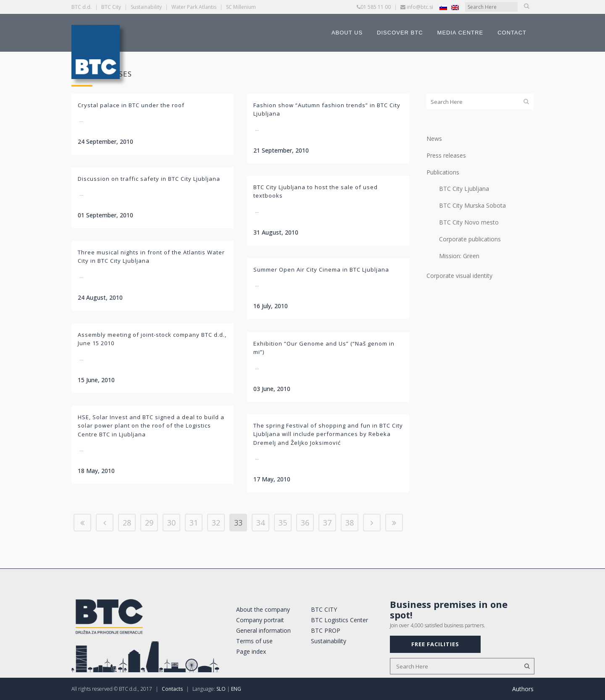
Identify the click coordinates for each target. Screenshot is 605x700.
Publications (443, 172)
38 (350, 523)
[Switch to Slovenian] (443, 7)
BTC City (111, 7)
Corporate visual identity (459, 276)
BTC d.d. (82, 7)
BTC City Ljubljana (464, 189)
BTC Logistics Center (339, 620)
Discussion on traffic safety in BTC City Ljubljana (149, 179)
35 (283, 523)
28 (127, 523)
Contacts (172, 689)
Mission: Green (459, 256)
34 (260, 523)
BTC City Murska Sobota (472, 205)
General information (263, 630)
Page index (251, 651)
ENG (236, 689)
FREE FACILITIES (435, 644)
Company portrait (260, 620)
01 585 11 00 (376, 7)
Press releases (446, 155)
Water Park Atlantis (194, 7)
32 (216, 523)
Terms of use (254, 641)
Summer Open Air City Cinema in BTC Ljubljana (321, 269)
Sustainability (146, 7)
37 (327, 523)
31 (194, 523)
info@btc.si (420, 7)
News (434, 139)
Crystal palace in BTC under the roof (131, 105)
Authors (523, 689)
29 (149, 523)
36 (305, 523)
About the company (263, 609)
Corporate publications (470, 239)
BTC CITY (324, 609)
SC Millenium (241, 7)
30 (171, 523)
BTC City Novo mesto (469, 222)
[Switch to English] (455, 7)
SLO (221, 689)
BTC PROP (326, 630)
